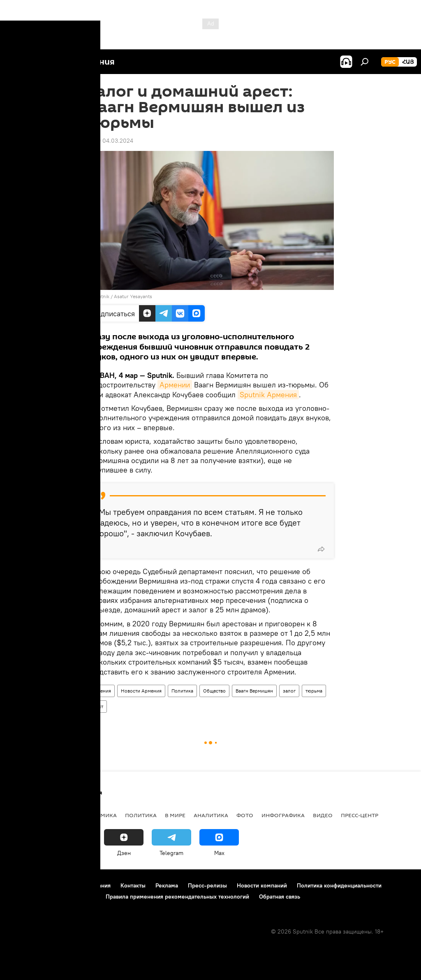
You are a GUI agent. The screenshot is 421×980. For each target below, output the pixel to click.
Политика (182, 691)
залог (289, 691)
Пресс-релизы (207, 885)
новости (22, 815)
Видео (323, 815)
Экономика (98, 815)
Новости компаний (262, 885)
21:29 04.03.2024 (110, 141)
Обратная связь (280, 897)
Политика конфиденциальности (339, 885)
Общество (214, 691)
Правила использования (78, 885)
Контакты (133, 885)
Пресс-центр (360, 815)
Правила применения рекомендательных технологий (177, 897)
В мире (175, 815)
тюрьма (314, 691)
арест (97, 706)
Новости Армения (141, 691)
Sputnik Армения (268, 395)
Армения (101, 691)
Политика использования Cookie (52, 897)
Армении (175, 385)
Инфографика (283, 815)
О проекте (22, 885)
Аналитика (211, 815)
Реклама (167, 885)
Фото (245, 815)
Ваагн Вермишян (254, 691)
